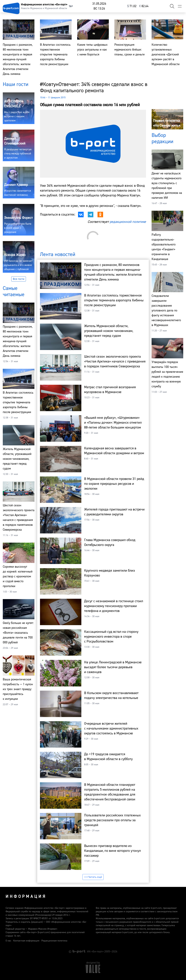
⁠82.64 (144, 6)
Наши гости (16, 84)
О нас (8, 941)
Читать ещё (93, 877)
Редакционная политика (54, 941)
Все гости (19, 279)
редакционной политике (128, 222)
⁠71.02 (132, 6)
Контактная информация (26, 941)
